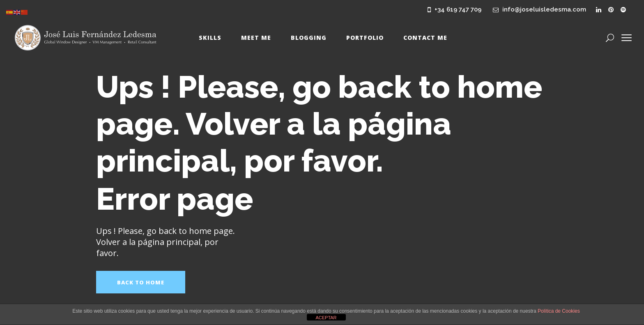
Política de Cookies (559, 311)
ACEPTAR (326, 318)
